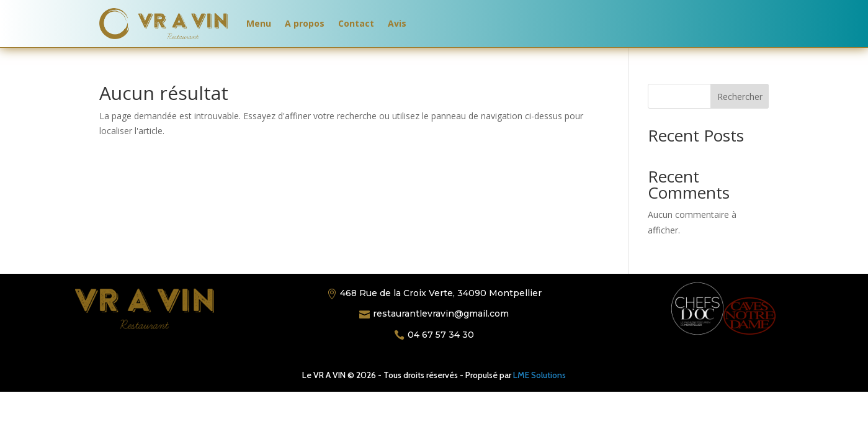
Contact (356, 23)
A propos (305, 23)
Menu (259, 23)
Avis (397, 23)
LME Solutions (539, 375)
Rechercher (740, 97)
